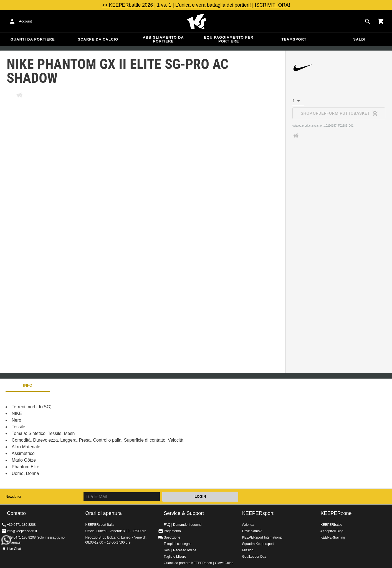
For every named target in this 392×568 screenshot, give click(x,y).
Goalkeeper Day (254, 557)
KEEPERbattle (331, 525)
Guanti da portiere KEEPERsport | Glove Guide (198, 563)
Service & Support (184, 513)
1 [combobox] (294, 101)
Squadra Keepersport (258, 544)
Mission (248, 550)
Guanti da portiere (33, 39)
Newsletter (13, 497)
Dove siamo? (252, 531)
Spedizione (172, 537)
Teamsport (294, 39)
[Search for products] (368, 21)
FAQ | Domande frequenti (183, 525)
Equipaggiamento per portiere (229, 39)
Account (25, 21)
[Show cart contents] (381, 21)
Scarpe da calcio (98, 39)
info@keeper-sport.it (22, 531)
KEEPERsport (258, 513)
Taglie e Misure (175, 557)
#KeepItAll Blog (332, 531)
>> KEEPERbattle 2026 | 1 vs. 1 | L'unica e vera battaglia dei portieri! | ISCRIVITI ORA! (196, 5)
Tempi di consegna (178, 544)
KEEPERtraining (333, 537)
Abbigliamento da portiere (163, 39)
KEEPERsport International (262, 537)
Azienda (248, 525)
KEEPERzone (336, 513)
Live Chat (14, 549)
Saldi (359, 39)
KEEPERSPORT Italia (196, 21)
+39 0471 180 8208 (21, 525)
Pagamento (172, 531)
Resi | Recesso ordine (180, 550)
